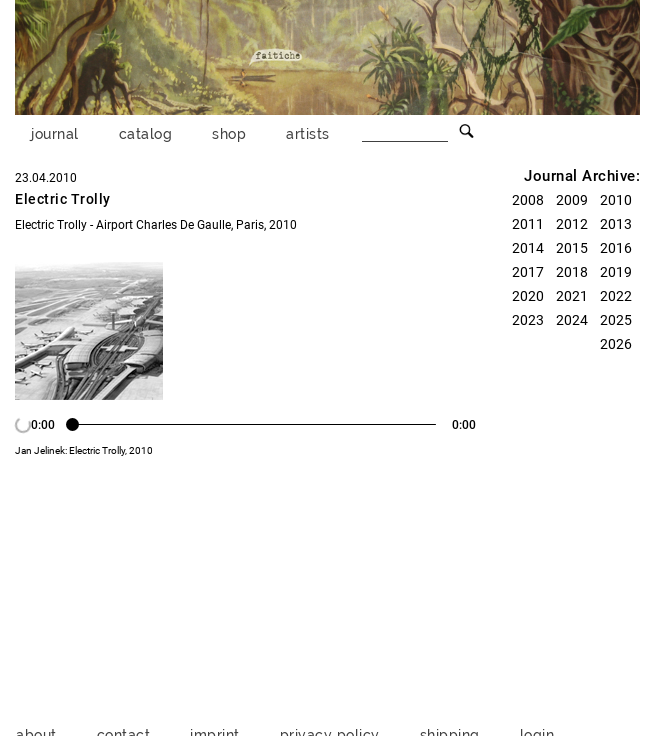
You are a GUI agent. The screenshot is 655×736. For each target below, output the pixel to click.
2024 (572, 320)
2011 (528, 224)
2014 (528, 248)
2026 (616, 344)
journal (55, 133)
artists (308, 133)
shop (229, 133)
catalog (146, 133)
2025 (616, 320)
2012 (572, 224)
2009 (572, 200)
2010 (616, 200)
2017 (528, 272)
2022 (616, 296)
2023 (528, 320)
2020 (528, 296)
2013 (616, 224)
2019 (616, 272)
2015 (572, 248)
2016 (616, 248)
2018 (572, 272)
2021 (572, 296)
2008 (528, 200)
